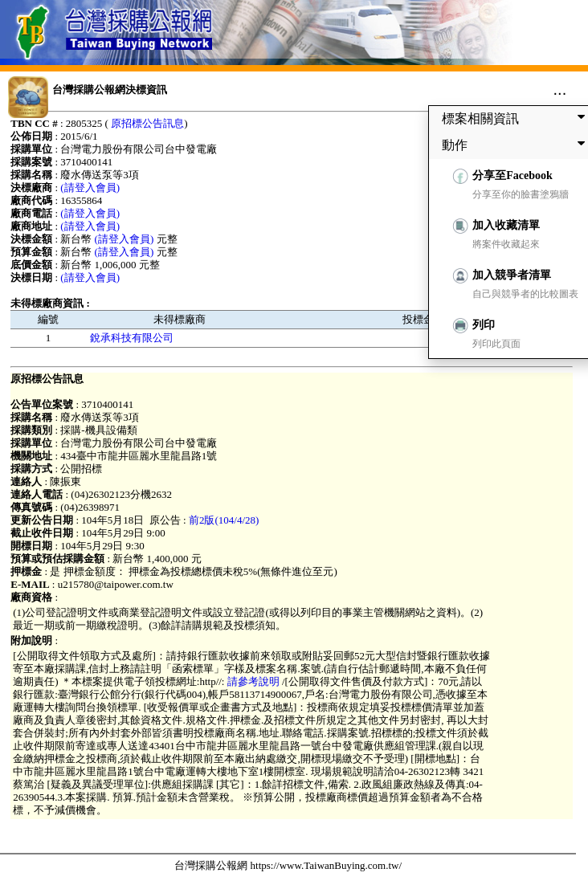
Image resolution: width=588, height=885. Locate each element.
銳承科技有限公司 (132, 338)
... (560, 89)
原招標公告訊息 (147, 123)
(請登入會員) (90, 188)
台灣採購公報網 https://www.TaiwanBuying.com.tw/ (288, 865)
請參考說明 (253, 681)
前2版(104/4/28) (224, 520)
